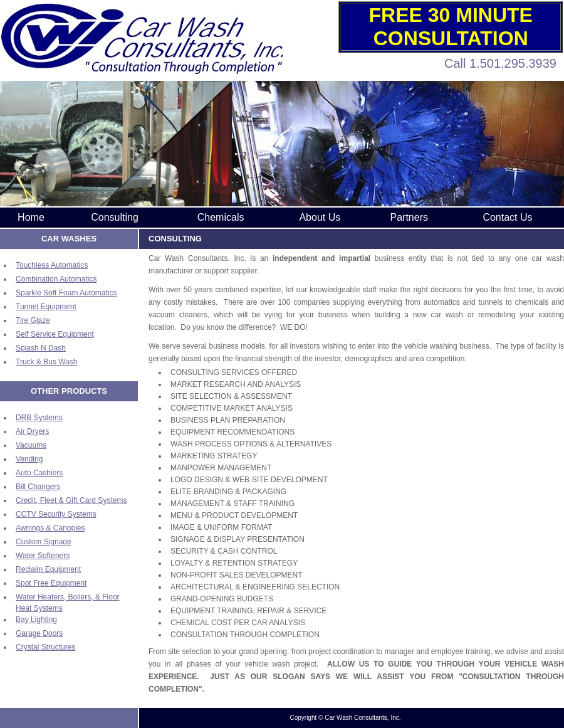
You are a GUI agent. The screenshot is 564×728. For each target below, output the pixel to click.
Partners (409, 217)
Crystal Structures (45, 647)
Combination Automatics (56, 279)
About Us (320, 217)
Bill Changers (38, 487)
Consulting (115, 217)
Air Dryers (32, 431)
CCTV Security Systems (56, 514)
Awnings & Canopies (50, 528)
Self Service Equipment (55, 334)
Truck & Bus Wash (46, 362)
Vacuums (31, 445)
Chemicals (221, 217)
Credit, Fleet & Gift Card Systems (71, 500)
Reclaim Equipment (48, 569)
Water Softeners (43, 556)
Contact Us (507, 217)
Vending (29, 459)
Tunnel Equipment (46, 307)
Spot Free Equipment (51, 583)
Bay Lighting (36, 620)
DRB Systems (39, 418)
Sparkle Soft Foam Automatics (66, 293)
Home (31, 217)
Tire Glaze (33, 320)
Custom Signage (44, 542)
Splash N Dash (41, 348)
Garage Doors (39, 633)
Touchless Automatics (52, 265)
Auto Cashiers (39, 473)
